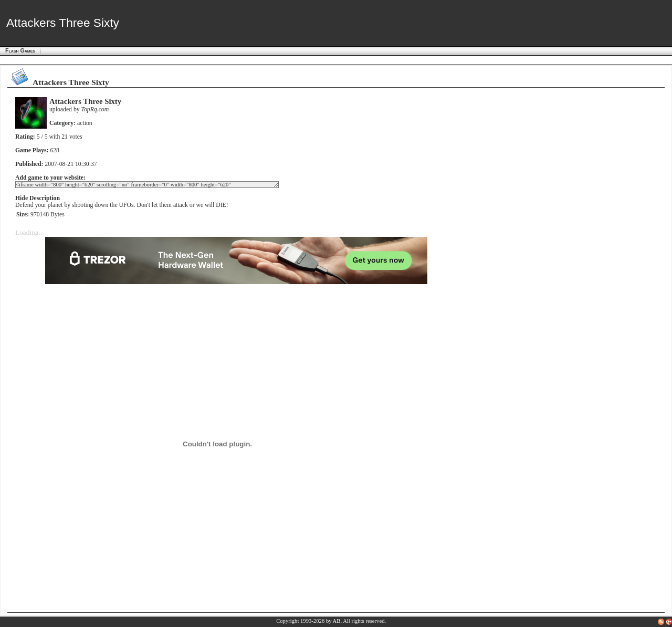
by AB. (334, 621)
